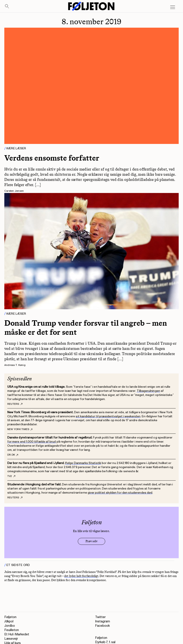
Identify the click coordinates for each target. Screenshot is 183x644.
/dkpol (9, 621)
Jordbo (10, 626)
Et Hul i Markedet (17, 634)
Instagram (103, 621)
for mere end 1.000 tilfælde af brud (32, 442)
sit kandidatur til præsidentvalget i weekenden (108, 416)
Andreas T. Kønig (15, 365)
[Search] (7, 6)
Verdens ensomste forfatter (52, 158)
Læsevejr (11, 639)
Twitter (100, 617)
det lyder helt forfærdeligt (81, 576)
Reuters (15, 404)
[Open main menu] (173, 7)
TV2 (11, 476)
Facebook (102, 626)
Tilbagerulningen (148, 391)
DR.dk (13, 455)
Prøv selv (91, 541)
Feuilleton (12, 630)
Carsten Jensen (14, 191)
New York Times (20, 429)
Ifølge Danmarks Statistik (83, 463)
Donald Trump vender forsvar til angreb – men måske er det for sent (86, 327)
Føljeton (10, 617)
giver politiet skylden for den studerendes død (120, 493)
